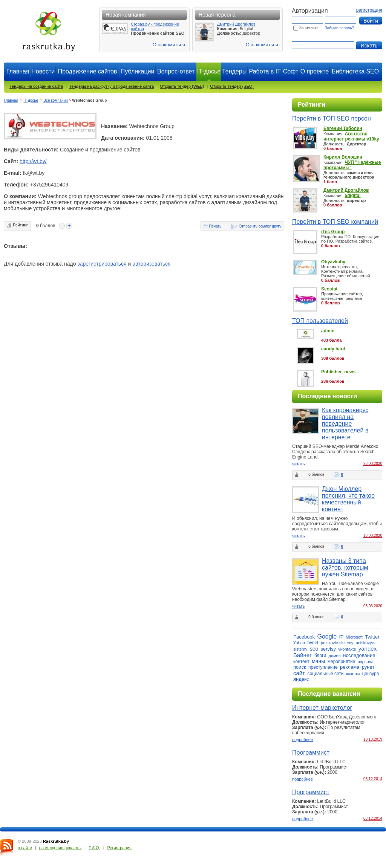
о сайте (25, 848)
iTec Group (333, 232)
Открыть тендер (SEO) (232, 86)
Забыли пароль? (339, 28)
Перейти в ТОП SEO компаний (335, 222)
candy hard (333, 349)
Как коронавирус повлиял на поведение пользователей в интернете (345, 424)
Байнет (303, 655)
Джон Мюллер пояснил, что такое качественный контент (348, 499)
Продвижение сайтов (88, 71)
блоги (320, 656)
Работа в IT (265, 71)
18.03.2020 (373, 536)
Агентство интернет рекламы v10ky (351, 136)
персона (366, 662)
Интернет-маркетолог (322, 708)
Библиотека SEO (355, 71)
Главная (18, 71)
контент (301, 662)
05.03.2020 (373, 606)
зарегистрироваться (102, 264)
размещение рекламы (60, 848)
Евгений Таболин (343, 128)
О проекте (315, 71)
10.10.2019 (373, 739)
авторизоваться (152, 264)
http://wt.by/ (33, 161)
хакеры (353, 674)
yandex (368, 649)
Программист (311, 753)
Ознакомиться (169, 45)
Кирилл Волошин (343, 157)
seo (314, 649)
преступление (323, 667)
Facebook (304, 637)
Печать (215, 226)
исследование (359, 655)
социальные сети (325, 674)
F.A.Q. (94, 848)
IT (341, 637)
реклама (350, 667)
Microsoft (354, 637)
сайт (299, 673)
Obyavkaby (333, 262)
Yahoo (299, 643)
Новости (43, 71)
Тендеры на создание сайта (36, 86)
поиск (300, 667)
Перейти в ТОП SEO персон (332, 118)
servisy (328, 649)
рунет (368, 667)
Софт (291, 71)
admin (328, 331)
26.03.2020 (373, 464)
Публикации (138, 71)
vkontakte (347, 649)
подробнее (303, 740)
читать (298, 464)
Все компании (56, 100)
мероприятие (342, 662)
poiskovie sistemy (337, 643)
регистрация (369, 10)
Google (327, 636)
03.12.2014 (373, 779)
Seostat (329, 289)
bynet (313, 643)
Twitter (372, 637)
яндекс (301, 679)
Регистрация (119, 848)
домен (335, 656)
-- (62, 226)
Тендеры (234, 71)
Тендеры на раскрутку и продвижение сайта (111, 86)
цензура (371, 674)
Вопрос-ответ (176, 71)
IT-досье (31, 100)
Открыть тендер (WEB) (182, 86)
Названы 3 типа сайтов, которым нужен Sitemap (345, 568)
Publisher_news (338, 372)
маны (318, 661)
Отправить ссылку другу (260, 226)
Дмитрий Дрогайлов (236, 24)
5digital (352, 196)
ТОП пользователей (320, 321)
